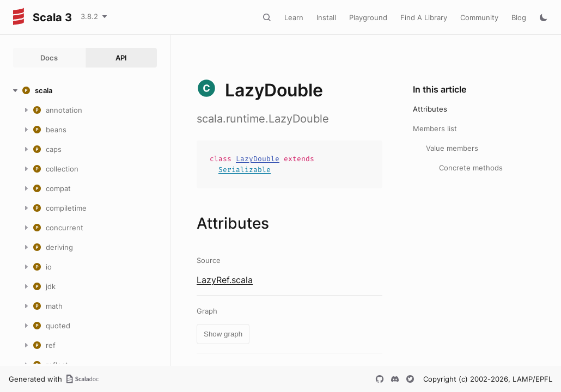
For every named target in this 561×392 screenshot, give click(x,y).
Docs (49, 58)
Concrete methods (471, 168)
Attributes (430, 109)
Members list (435, 128)
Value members (452, 148)
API (121, 58)
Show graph (223, 334)
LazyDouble (258, 159)
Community (479, 17)
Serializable (245, 170)
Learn (294, 17)
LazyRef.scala (225, 280)
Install (326, 17)
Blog (519, 17)
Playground (368, 17)
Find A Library (424, 17)
